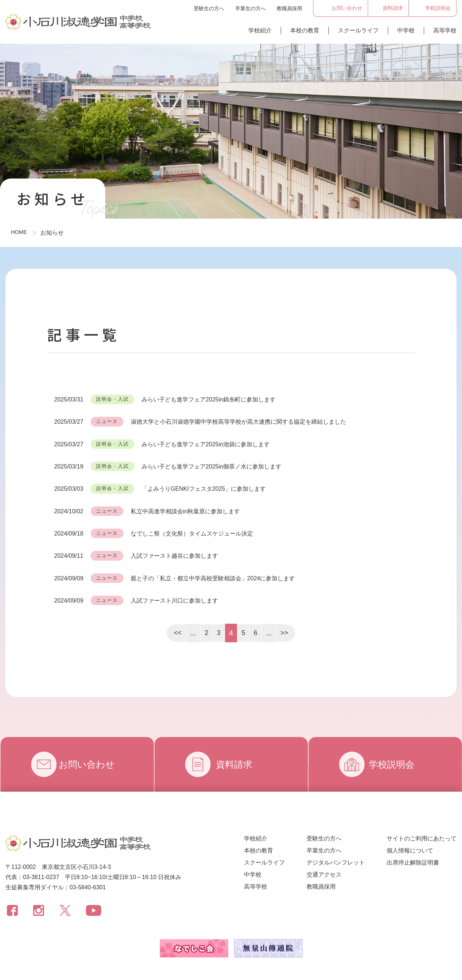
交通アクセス (324, 852)
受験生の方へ (209, 8)
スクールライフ (358, 30)
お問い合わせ (94, 741)
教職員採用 (289, 8)
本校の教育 (305, 30)
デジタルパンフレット (336, 840)
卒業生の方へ (250, 8)
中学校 (406, 30)
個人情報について (410, 828)
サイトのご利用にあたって (422, 816)
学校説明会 (396, 741)
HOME (20, 233)
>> (285, 610)
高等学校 (445, 30)
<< (176, 610)
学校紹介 (260, 30)
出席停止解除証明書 (413, 840)
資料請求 (237, 741)
